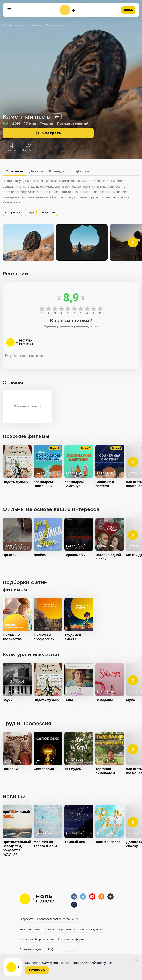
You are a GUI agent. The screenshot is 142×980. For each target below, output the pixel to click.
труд (31, 212)
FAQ (51, 949)
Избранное (11, 150)
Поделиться (29, 150)
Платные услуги (30, 949)
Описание (14, 171)
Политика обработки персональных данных (74, 929)
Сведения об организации (37, 939)
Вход (128, 10)
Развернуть (12, 202)
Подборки (80, 171)
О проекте (26, 919)
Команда (57, 171)
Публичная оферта (71, 939)
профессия (13, 212)
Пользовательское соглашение (58, 919)
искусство (48, 212)
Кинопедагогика (30, 929)
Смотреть (52, 133)
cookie (66, 963)
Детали (36, 171)
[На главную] (67, 10)
